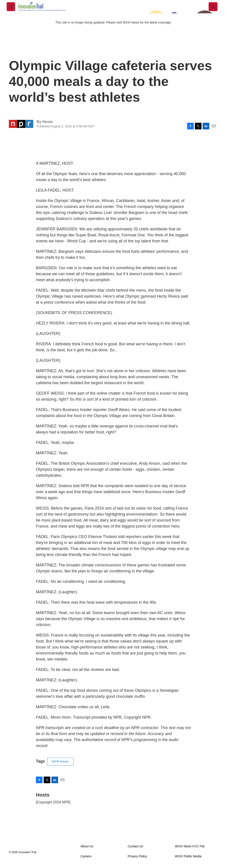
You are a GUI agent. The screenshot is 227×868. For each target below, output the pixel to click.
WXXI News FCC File (190, 846)
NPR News (60, 761)
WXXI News (131, 22)
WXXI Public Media (188, 856)
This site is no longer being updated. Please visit (89, 22)
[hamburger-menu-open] (11, 7)
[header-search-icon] (213, 7)
